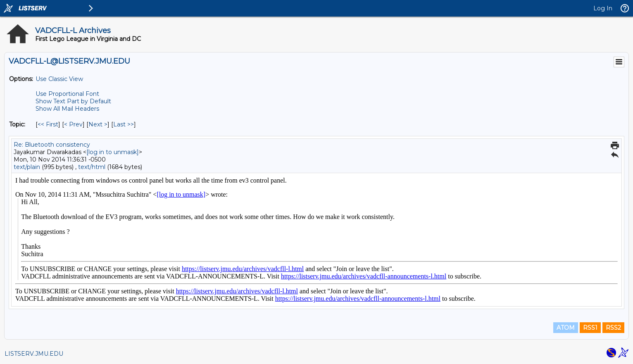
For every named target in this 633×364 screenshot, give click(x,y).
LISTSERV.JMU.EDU (34, 354)
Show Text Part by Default (73, 101)
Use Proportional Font (67, 94)
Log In (603, 8)
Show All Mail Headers (67, 109)
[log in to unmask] (113, 152)
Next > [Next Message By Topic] (98, 124)
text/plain (27, 167)
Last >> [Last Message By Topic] (124, 124)
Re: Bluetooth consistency (52, 145)
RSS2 (613, 328)
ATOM (566, 328)
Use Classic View (59, 79)
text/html (92, 167)
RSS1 (590, 328)
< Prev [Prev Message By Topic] (73, 124)
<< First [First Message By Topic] (48, 124)
